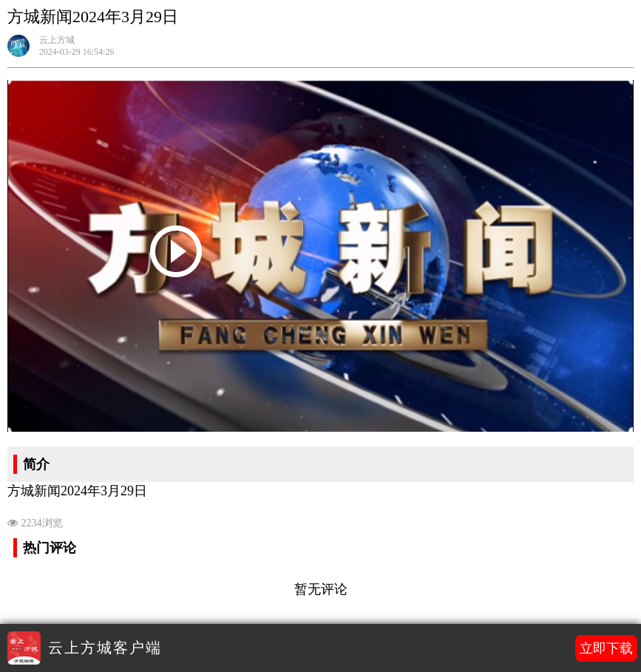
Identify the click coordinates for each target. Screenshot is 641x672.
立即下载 (606, 648)
